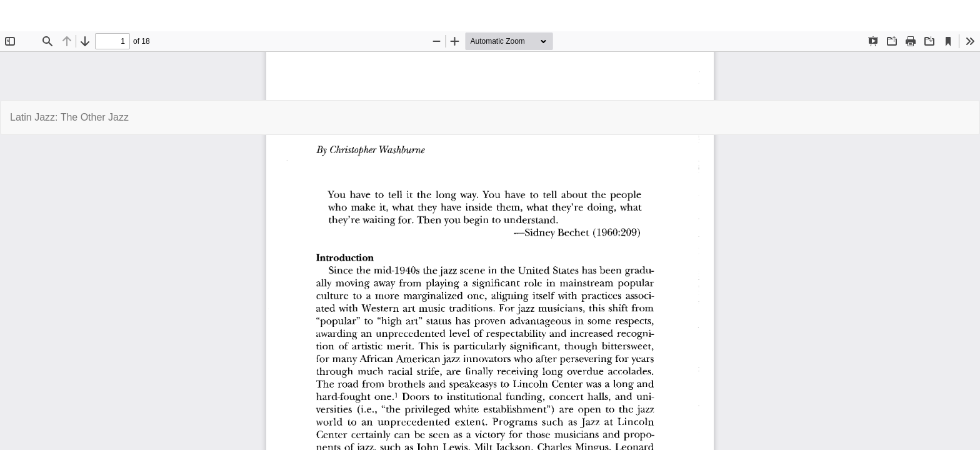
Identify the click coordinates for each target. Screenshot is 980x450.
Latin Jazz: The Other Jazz (69, 117)
